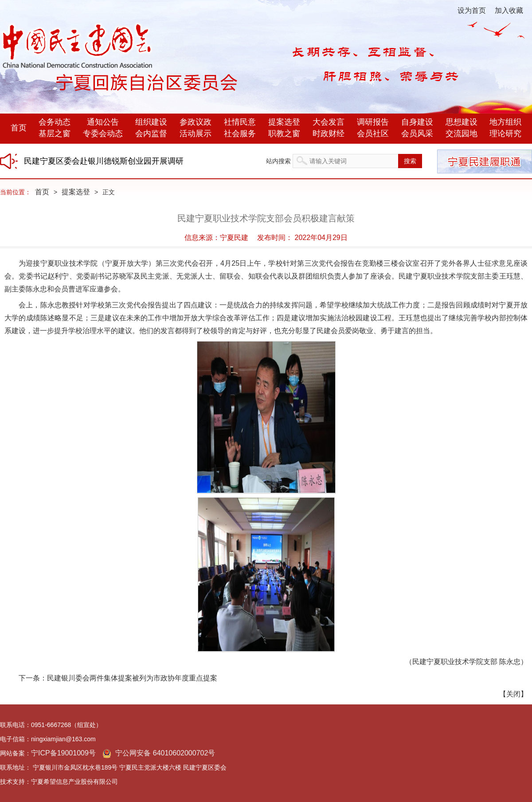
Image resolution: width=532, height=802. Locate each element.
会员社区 (373, 134)
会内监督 (151, 134)
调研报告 (373, 122)
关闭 (513, 694)
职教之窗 (284, 134)
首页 (19, 128)
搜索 (410, 161)
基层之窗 (55, 134)
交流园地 (462, 134)
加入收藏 (509, 10)
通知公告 (103, 122)
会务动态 (55, 122)
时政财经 (329, 134)
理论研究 (505, 134)
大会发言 (329, 122)
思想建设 (462, 122)
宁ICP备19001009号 (63, 753)
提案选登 (284, 122)
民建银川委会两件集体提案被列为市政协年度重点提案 (132, 678)
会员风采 (417, 134)
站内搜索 (278, 161)
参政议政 (196, 122)
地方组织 (505, 122)
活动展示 (196, 134)
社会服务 (240, 134)
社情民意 (240, 122)
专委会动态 (103, 134)
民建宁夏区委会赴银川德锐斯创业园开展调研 (104, 161)
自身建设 (417, 122)
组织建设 (151, 122)
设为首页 (472, 10)
